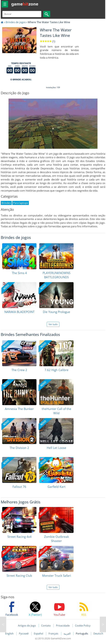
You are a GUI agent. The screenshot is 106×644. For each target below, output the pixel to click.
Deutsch (98, 634)
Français (54, 634)
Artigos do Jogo (27, 626)
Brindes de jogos (16, 22)
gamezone (25, 4)
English (10, 634)
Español (39, 634)
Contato (46, 626)
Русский (24, 634)
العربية (67, 634)
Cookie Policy (83, 626)
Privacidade (63, 626)
